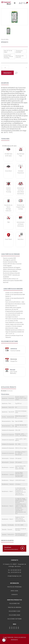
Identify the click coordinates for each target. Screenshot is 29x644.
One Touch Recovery (14, 372)
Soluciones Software (15, 619)
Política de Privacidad (14, 587)
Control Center (15, 351)
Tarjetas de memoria (15, 607)
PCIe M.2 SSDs (5, 39)
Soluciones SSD (15, 603)
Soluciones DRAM (15, 615)
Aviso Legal (14, 591)
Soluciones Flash (14, 611)
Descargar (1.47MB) (8, 546)
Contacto (14, 595)
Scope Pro (14, 361)
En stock (4, 391)
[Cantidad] (5, 68)
